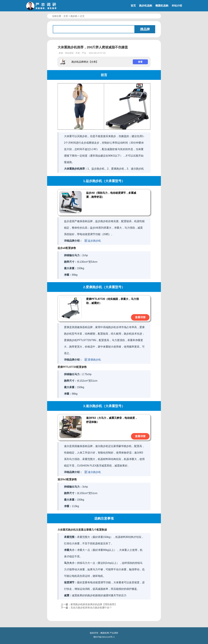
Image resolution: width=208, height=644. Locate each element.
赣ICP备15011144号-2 (104, 637)
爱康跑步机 (94, 360)
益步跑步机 (94, 241)
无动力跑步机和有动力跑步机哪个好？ (91, 608)
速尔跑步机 (94, 472)
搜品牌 (145, 29)
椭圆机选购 (162, 6)
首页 (133, 6)
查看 (140, 62)
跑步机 (74, 16)
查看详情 (140, 317)
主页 (66, 16)
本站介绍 (177, 6)
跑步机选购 (146, 6)
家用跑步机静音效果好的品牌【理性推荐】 (94, 604)
